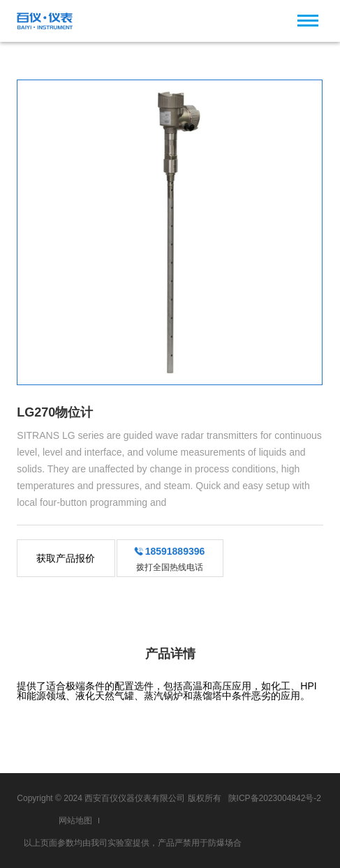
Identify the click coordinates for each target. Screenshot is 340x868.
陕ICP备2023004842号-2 (275, 798)
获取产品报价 (66, 558)
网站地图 (75, 821)
